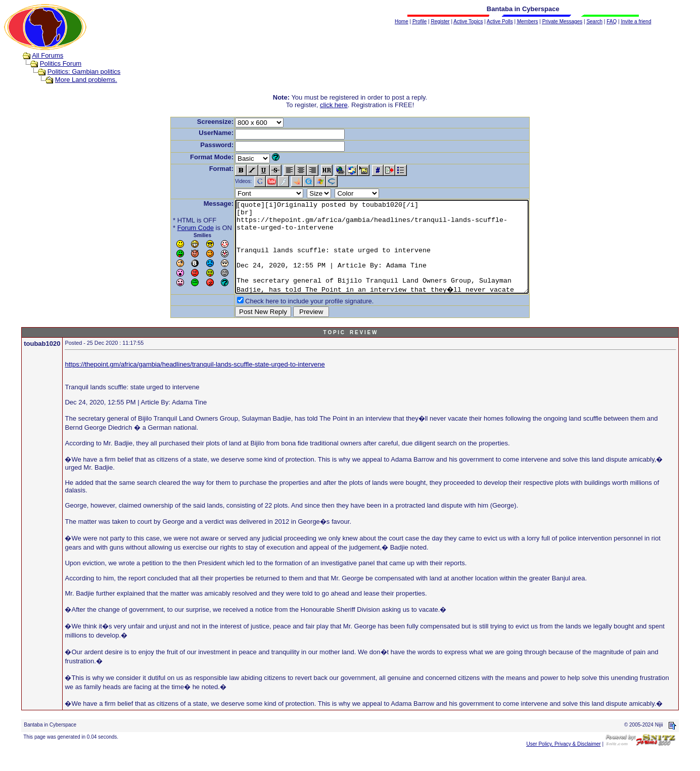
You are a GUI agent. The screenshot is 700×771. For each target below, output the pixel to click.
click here (334, 105)
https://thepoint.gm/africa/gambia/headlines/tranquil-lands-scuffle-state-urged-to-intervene (195, 382)
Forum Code (178, 228)
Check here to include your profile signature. (292, 319)
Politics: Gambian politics (84, 72)
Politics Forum (61, 63)
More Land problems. (86, 80)
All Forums (48, 55)
